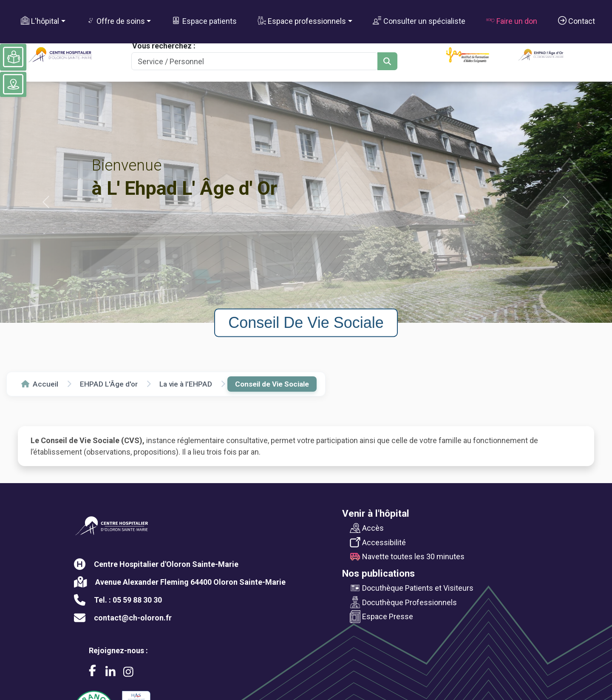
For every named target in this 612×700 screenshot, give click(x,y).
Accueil (40, 384)
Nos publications (378, 573)
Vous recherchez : (164, 46)
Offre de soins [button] (116, 21)
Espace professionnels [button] (302, 21)
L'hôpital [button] (40, 21)
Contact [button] (577, 21)
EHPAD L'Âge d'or (109, 384)
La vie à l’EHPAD (186, 384)
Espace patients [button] (204, 21)
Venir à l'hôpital (376, 513)
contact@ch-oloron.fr (133, 618)
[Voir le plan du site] (13, 84)
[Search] (254, 61)
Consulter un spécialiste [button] (419, 21)
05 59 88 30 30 (137, 600)
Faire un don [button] (512, 21)
